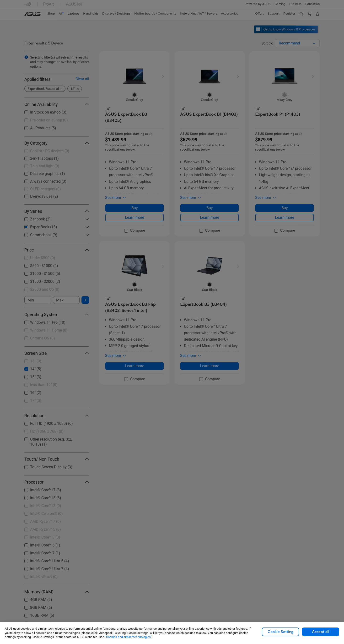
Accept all (321, 632)
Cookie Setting (280, 632)
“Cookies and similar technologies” (128, 637)
